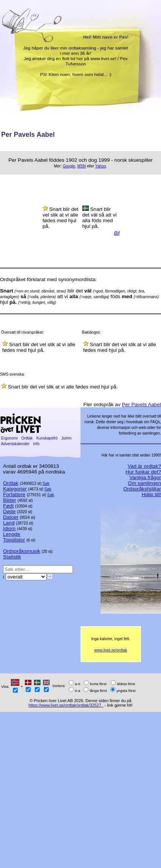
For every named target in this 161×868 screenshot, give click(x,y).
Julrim (66, 438)
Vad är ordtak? (144, 466)
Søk (46, 484)
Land (9, 523)
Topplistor (14, 540)
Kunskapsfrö (47, 438)
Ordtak (27, 438)
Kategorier (15, 489)
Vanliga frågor (145, 477)
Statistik (12, 557)
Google (69, 166)
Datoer (11, 517)
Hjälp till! (151, 494)
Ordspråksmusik (22, 551)
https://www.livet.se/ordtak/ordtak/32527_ (66, 705)
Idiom (9, 528)
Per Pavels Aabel (141, 405)
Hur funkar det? (143, 472)
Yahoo (101, 166)
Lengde (12, 534)
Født (8, 506)
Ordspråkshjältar (142, 489)
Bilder (10, 500)
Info (36, 444)
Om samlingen (144, 483)
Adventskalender (15, 444)
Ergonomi (9, 438)
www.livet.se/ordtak (111, 650)
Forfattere (14, 494)
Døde (9, 511)
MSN (81, 166)
